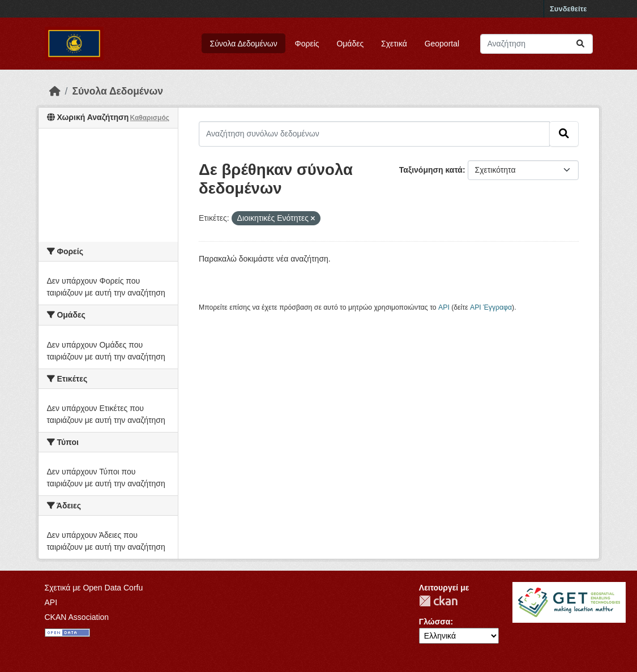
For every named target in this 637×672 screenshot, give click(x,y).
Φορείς (307, 44)
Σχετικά (394, 44)
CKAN (438, 601)
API (444, 307)
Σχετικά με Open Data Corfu (94, 588)
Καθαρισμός (149, 118)
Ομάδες (350, 44)
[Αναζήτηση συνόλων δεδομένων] (536, 44)
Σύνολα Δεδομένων (244, 44)
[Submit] (580, 44)
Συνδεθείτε (568, 9)
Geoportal (442, 44)
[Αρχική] (55, 91)
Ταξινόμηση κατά (431, 170)
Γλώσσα (435, 622)
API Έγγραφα (491, 307)
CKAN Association (77, 617)
